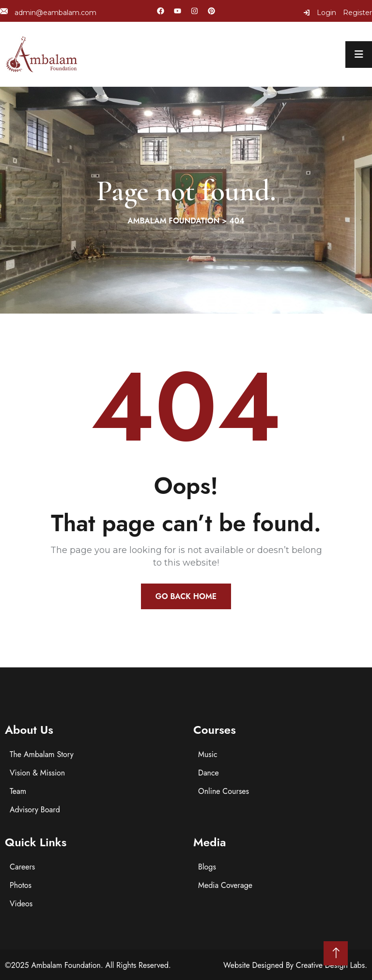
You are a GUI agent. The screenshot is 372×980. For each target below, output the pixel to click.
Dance (209, 773)
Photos (21, 885)
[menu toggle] (359, 55)
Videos (21, 904)
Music (208, 754)
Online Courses (224, 791)
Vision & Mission (37, 773)
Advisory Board (35, 810)
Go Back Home (186, 596)
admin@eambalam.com (48, 12)
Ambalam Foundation (66, 965)
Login (320, 13)
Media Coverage (225, 885)
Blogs (207, 867)
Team (18, 791)
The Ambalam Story (42, 754)
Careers (22, 867)
